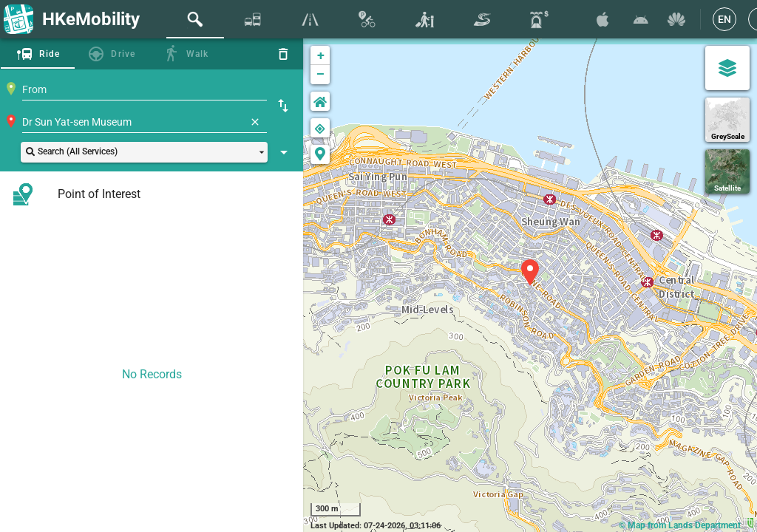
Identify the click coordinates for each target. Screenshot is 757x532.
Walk (198, 54)
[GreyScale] (727, 120)
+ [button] (321, 55)
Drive (123, 54)
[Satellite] (727, 171)
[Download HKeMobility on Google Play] (641, 19)
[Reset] (283, 54)
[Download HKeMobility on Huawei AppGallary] (676, 19)
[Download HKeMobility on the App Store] (602, 19)
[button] (144, 152)
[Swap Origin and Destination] (283, 106)
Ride (50, 54)
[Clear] (255, 122)
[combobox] (145, 89)
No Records (152, 374)
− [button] (320, 75)
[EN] (724, 19)
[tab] (195, 19)
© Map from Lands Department (686, 525)
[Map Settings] (727, 68)
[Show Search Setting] (284, 152)
